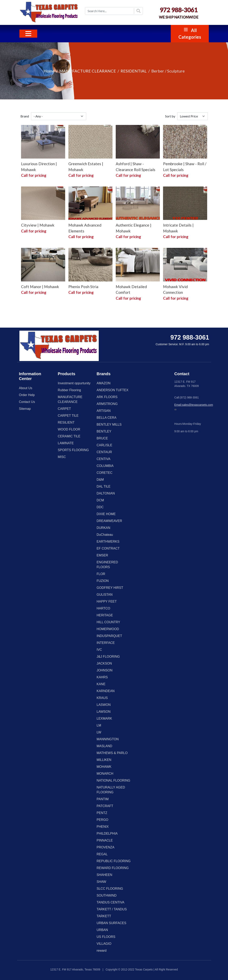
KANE (101, 684)
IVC (99, 650)
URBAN (102, 930)
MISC (62, 457)
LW (99, 732)
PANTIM (103, 799)
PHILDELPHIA (107, 834)
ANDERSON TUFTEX (113, 390)
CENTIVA (104, 459)
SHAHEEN (104, 875)
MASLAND (104, 746)
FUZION (103, 581)
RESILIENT (66, 422)
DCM (100, 500)
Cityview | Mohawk (38, 225)
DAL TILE (104, 486)
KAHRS (102, 677)
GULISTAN (105, 595)
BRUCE (102, 438)
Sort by (170, 116)
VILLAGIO (104, 944)
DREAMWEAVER (109, 521)
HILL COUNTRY (108, 622)
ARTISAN (104, 411)
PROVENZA (106, 847)
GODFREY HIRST (110, 588)
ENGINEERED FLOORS (107, 565)
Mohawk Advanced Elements (85, 228)
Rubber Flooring (69, 390)
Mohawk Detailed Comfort (131, 290)
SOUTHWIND (107, 895)
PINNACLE (105, 840)
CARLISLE (104, 445)
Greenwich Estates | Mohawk (86, 167)
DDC (100, 507)
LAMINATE (66, 443)
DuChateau (105, 535)
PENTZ (102, 813)
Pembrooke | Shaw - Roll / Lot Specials (185, 167)
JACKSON (104, 663)
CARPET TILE (68, 416)
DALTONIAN (106, 493)
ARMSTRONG (107, 404)
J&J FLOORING (108, 657)
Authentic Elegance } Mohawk (133, 228)
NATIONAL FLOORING (113, 780)
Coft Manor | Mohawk (40, 287)
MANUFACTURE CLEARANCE (88, 71)
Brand (25, 116)
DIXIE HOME (106, 514)
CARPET (64, 409)
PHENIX (103, 827)
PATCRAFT (105, 806)
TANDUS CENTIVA (111, 902)
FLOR (101, 574)
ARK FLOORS (107, 397)
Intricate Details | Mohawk (178, 228)
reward (102, 951)
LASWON (104, 705)
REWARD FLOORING (113, 868)
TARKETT (104, 916)
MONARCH (105, 774)
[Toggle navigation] (28, 34)
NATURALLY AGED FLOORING (111, 790)
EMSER (102, 555)
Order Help (27, 395)
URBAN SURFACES (112, 923)
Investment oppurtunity (74, 383)
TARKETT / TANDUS (112, 909)
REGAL (102, 854)
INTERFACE (106, 643)
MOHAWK (104, 767)
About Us (26, 388)
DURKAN (104, 528)
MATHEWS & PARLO (112, 753)
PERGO (103, 820)
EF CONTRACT (108, 548)
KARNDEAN (106, 691)
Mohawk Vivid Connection (175, 290)
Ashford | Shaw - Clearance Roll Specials (136, 167)
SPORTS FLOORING (73, 450)
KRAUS (102, 698)
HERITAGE (105, 615)
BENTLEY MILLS (109, 424)
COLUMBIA (105, 466)
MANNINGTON (108, 739)
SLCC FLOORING (110, 889)
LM (99, 725)
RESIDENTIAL (134, 71)
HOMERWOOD (108, 629)
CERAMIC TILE (69, 436)
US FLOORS (106, 937)
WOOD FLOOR (69, 429)
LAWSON (104, 712)
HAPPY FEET (107, 601)
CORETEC (105, 473)
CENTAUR (104, 452)
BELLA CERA (107, 418)
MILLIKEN (104, 760)
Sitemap (25, 409)
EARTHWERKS (108, 542)
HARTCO (103, 608)
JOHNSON (105, 670)
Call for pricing (34, 175)
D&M (100, 480)
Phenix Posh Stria (83, 287)
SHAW (101, 882)
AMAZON (104, 383)
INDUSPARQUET (109, 636)
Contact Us (27, 402)
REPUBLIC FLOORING (114, 861)
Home (49, 71)
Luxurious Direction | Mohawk (39, 167)
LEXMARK (104, 718)
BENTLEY (104, 431)
